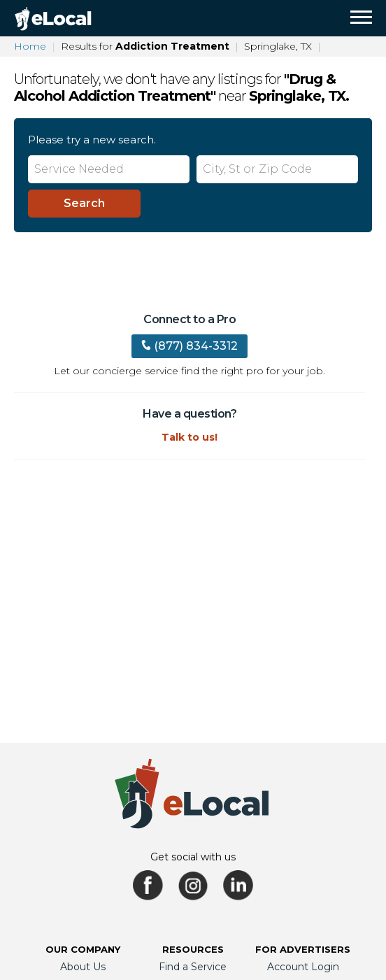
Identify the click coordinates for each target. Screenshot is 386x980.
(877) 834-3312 (190, 346)
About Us (83, 967)
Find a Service (193, 967)
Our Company (83, 949)
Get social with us (193, 857)
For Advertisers (303, 949)
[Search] (84, 204)
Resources (193, 949)
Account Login (303, 967)
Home (30, 46)
